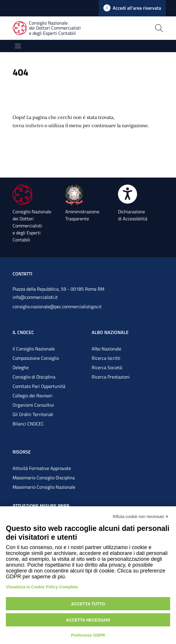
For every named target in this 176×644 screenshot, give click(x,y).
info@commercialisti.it (35, 297)
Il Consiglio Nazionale (34, 349)
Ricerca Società (107, 367)
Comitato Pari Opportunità (39, 386)
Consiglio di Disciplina (34, 377)
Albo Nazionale (106, 349)
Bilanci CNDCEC (28, 424)
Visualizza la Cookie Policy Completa (42, 587)
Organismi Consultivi (33, 405)
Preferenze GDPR (88, 635)
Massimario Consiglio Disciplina (44, 478)
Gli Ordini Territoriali (33, 414)
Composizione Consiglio (36, 358)
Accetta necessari (88, 620)
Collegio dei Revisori (33, 396)
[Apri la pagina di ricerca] (139, 28)
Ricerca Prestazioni (111, 377)
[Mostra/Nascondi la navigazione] (18, 46)
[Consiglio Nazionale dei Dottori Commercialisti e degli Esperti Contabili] (50, 28)
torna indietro (28, 125)
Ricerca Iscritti (106, 358)
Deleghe (21, 367)
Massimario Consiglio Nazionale (44, 487)
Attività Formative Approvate (42, 468)
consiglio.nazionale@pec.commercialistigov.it (57, 306)
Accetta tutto (88, 604)
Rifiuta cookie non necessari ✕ (141, 517)
